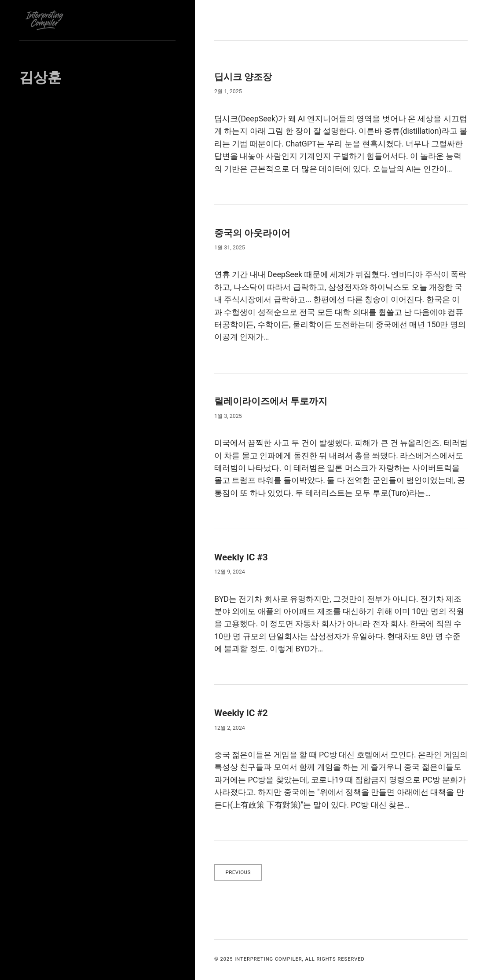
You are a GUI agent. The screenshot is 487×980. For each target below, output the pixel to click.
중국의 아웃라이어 (258, 233)
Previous (240, 873)
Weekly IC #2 (245, 713)
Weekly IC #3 (245, 557)
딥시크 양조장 (247, 77)
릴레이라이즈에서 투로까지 (279, 401)
